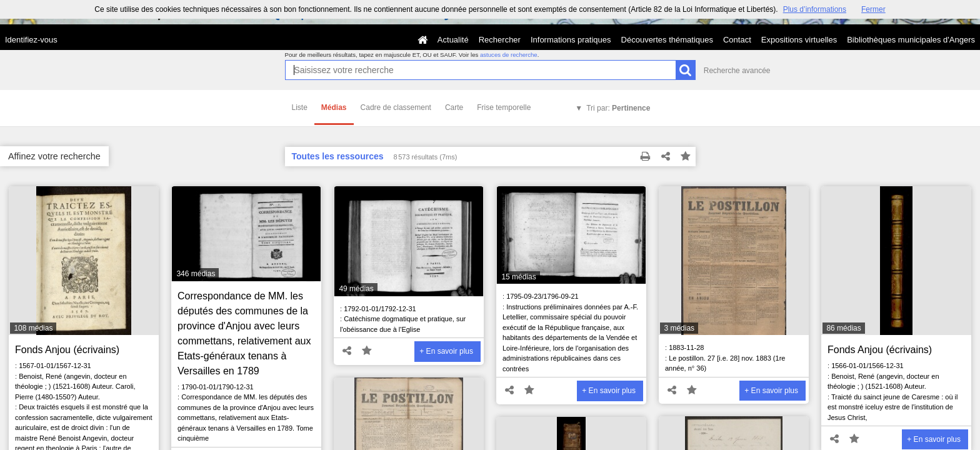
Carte (454, 107)
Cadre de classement (396, 107)
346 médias (196, 274)
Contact (737, 40)
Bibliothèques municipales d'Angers (911, 40)
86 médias (843, 328)
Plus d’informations (815, 9)
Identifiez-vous (31, 40)
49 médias (356, 289)
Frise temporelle (504, 107)
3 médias (679, 328)
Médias (334, 107)
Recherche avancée (737, 71)
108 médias (33, 328)
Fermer (873, 9)
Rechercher (500, 40)
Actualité (453, 40)
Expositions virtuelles (799, 40)
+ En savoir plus (446, 351)
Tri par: (618, 108)
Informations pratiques (571, 40)
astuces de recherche (509, 55)
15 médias (518, 277)
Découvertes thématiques (667, 40)
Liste (300, 107)
